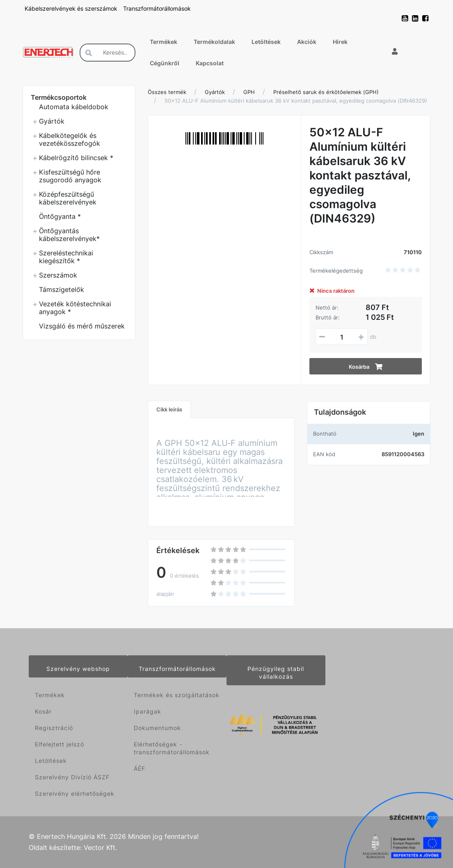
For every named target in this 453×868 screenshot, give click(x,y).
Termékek (164, 42)
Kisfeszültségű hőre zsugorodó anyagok (70, 176)
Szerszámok (58, 275)
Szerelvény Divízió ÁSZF (72, 777)
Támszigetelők (62, 289)
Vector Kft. (100, 848)
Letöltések (266, 42)
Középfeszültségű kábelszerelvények (68, 198)
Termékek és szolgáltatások (177, 695)
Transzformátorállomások (157, 8)
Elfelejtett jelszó (59, 744)
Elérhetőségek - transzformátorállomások (172, 748)
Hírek (340, 42)
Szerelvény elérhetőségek (75, 793)
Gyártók (52, 121)
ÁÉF (140, 768)
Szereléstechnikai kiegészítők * (66, 257)
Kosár (43, 711)
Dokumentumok (157, 728)
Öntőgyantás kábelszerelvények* (69, 235)
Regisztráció (54, 728)
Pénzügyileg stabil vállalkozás (276, 673)
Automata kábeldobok (74, 107)
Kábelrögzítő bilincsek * (76, 158)
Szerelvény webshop (78, 669)
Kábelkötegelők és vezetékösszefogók (70, 139)
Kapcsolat (210, 63)
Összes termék (167, 92)
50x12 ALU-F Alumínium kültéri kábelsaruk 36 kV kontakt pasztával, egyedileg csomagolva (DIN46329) (296, 101)
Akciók (307, 42)
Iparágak (148, 711)
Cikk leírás (169, 409)
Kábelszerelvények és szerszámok (72, 8)
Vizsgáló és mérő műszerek (82, 326)
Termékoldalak (214, 42)
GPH (249, 92)
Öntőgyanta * (60, 216)
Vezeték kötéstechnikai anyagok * (75, 308)
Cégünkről (165, 63)
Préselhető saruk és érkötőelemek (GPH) (326, 92)
